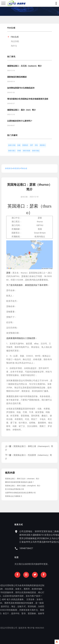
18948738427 (39, 548)
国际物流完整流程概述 (17, 77)
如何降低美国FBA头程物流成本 (21, 88)
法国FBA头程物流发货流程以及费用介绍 (20, 493)
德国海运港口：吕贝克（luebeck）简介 (25, 66)
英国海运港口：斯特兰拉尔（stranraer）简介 (22, 479)
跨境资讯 (9, 168)
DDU (36, 145)
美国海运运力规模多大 (14, 496)
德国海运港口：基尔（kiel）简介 (22, 110)
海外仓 (14, 46)
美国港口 (43, 145)
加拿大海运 (36, 151)
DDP (31, 145)
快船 (19, 145)
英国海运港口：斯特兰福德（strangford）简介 (23, 486)
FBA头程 (15, 37)
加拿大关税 (12, 145)
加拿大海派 (26, 151)
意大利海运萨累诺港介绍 (14, 489)
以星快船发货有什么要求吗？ (20, 121)
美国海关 (25, 145)
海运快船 (15, 41)
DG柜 (19, 151)
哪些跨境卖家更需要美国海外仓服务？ (20, 482)
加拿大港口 (12, 151)
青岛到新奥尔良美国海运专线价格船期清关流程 (28, 99)
